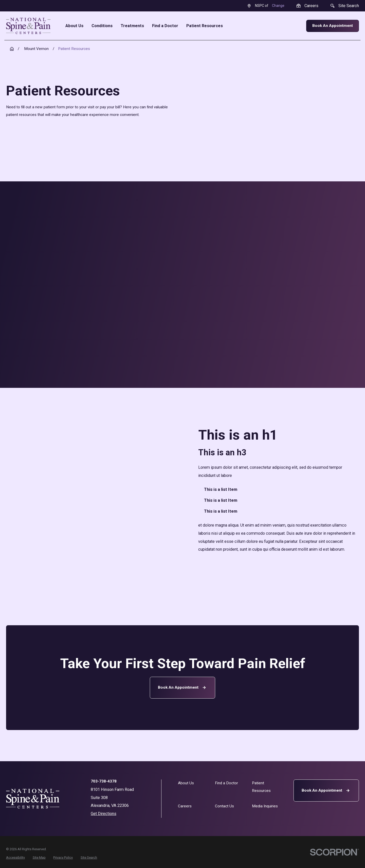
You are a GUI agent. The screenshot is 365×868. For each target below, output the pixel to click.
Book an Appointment (183, 688)
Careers (185, 806)
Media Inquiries (265, 806)
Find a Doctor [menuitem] (165, 26)
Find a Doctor (226, 783)
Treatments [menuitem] (132, 26)
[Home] (28, 26)
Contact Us (224, 806)
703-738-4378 (104, 782)
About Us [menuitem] (74, 26)
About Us (186, 783)
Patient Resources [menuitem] (205, 26)
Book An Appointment (333, 26)
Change (278, 6)
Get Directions (104, 814)
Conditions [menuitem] (102, 26)
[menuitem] (15, 858)
